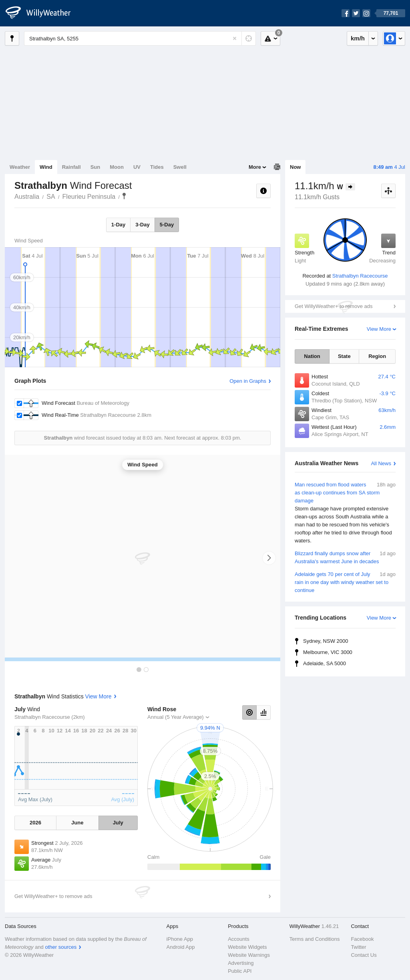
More (255, 167)
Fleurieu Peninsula (89, 197)
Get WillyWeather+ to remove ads (334, 306)
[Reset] (235, 38)
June (77, 823)
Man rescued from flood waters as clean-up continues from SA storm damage (345, 513)
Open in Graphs (248, 381)
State (344, 356)
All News (381, 463)
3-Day (142, 225)
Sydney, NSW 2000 (326, 641)
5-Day (167, 225)
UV (137, 167)
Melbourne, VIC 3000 (328, 652)
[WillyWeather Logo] (42, 13)
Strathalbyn (124, 196)
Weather (20, 167)
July (118, 823)
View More (379, 329)
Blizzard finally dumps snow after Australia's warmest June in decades (345, 557)
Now (295, 167)
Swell (180, 167)
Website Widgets (247, 947)
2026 (35, 823)
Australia (27, 197)
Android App (181, 947)
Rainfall (71, 167)
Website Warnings (249, 955)
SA (51, 197)
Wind (46, 167)
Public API (240, 971)
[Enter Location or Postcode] (140, 38)
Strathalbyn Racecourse (360, 276)
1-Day (118, 225)
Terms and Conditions (315, 939)
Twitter (358, 947)
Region (377, 356)
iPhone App (180, 939)
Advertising (241, 963)
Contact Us (364, 955)
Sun (95, 167)
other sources (61, 947)
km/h (358, 38)
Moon (117, 167)
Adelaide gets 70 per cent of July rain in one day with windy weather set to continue (345, 582)
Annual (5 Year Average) (176, 717)
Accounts (238, 939)
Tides (157, 167)
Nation (312, 356)
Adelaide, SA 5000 (325, 663)
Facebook (362, 939)
